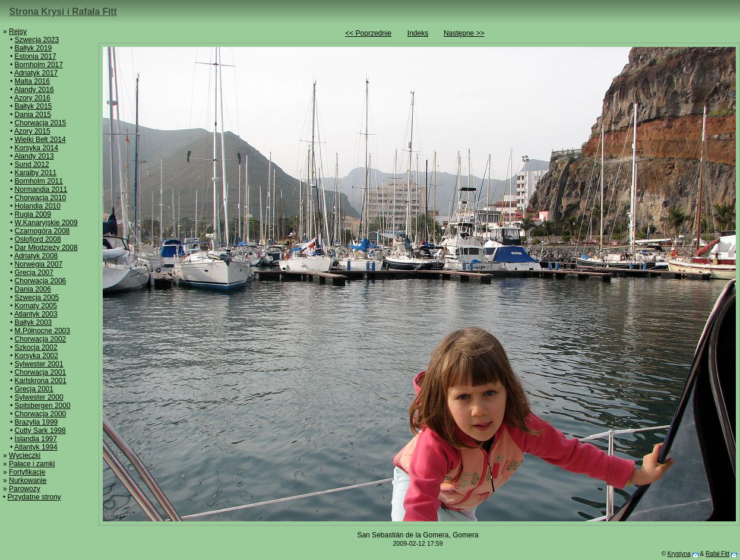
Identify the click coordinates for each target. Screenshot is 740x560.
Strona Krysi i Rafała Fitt (63, 12)
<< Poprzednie (368, 33)
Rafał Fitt (717, 554)
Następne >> (464, 33)
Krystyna (679, 554)
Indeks (418, 33)
